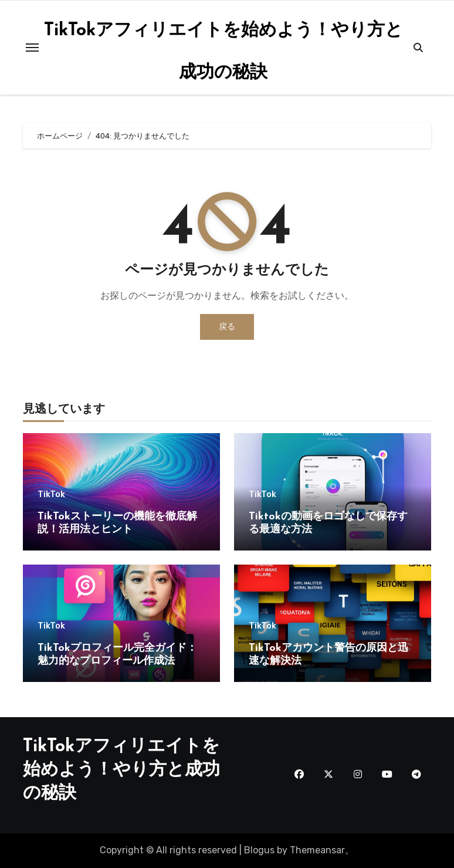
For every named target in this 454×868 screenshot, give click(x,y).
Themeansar (317, 850)
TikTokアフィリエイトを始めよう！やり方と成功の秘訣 (121, 770)
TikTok (51, 495)
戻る (227, 327)
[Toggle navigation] (32, 48)
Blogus (259, 850)
